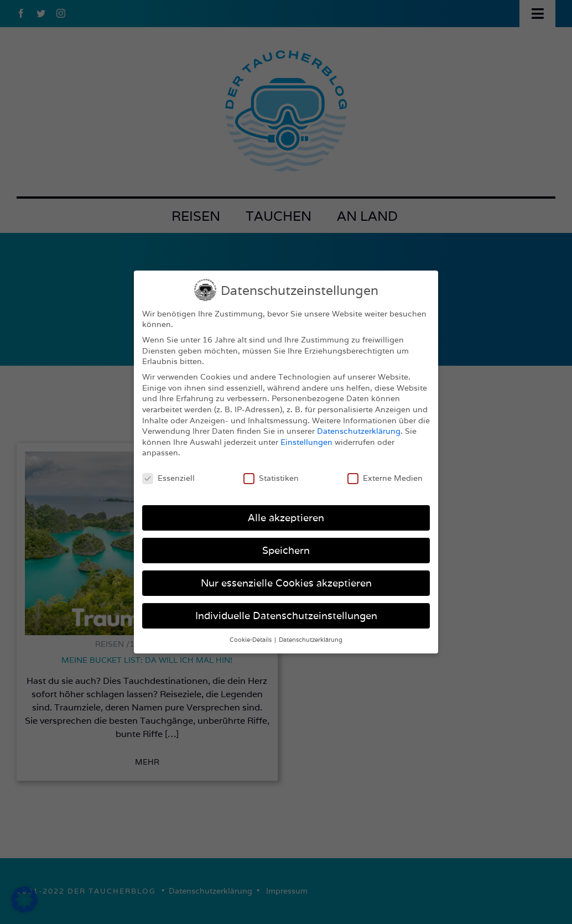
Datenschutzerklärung (359, 431)
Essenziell (168, 478)
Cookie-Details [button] (251, 640)
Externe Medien (385, 478)
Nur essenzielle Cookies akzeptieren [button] (286, 583)
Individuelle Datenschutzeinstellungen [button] (286, 616)
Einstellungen (306, 442)
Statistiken (271, 478)
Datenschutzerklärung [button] (311, 640)
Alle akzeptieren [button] (286, 518)
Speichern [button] (286, 550)
